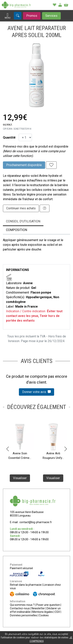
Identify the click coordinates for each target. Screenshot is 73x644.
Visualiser (20, 478)
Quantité (9, 138)
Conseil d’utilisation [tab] (23, 221)
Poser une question (48, 605)
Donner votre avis (36, 392)
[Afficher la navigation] (8, 16)
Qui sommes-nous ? (22, 605)
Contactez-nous (20, 608)
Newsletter (38, 608)
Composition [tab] (17, 230)
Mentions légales (43, 612)
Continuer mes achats (21, 208)
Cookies (44, 615)
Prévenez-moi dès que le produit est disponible (36, 146)
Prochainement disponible (24, 165)
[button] (7, 449)
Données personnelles (24, 615)
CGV (57, 612)
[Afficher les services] (51, 16)
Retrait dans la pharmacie (26, 585)
